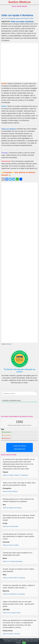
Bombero (9, 344)
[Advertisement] (19, 62)
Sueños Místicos (19, 2)
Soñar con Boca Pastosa (10, 491)
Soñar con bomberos (9, 129)
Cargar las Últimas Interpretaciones (19, 447)
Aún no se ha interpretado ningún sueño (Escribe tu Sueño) (17, 18)
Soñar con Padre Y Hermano (11, 634)
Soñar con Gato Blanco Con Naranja (14, 594)
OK (24, 643)
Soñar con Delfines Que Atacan (12, 508)
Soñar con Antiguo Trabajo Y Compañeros (15, 475)
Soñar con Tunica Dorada (10, 526)
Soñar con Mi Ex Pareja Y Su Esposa (14, 578)
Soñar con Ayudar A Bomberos (17, 15)
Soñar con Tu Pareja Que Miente (13, 561)
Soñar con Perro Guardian (11, 545)
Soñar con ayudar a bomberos (22, 21)
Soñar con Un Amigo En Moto (12, 613)
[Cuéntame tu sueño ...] (19, 393)
